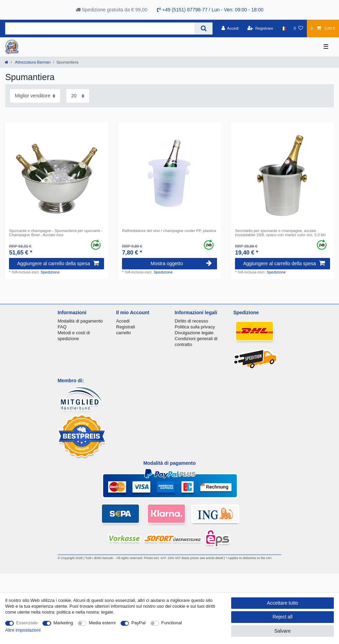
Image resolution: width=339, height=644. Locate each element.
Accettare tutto (282, 603)
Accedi (123, 321)
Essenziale (27, 623)
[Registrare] (260, 28)
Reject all (283, 617)
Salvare (282, 631)
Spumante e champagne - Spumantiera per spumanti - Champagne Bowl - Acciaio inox (56, 233)
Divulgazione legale (194, 333)
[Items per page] (78, 96)
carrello (123, 333)
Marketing (63, 623)
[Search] (203, 28)
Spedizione (50, 272)
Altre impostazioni (23, 630)
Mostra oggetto (181, 263)
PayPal (138, 623)
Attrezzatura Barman (32, 62)
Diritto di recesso (191, 321)
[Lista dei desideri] (298, 28)
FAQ (62, 327)
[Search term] (100, 28)
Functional (172, 623)
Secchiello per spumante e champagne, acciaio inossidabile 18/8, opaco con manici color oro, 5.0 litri (280, 233)
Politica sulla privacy (195, 327)
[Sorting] (35, 96)
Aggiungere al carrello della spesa (58, 263)
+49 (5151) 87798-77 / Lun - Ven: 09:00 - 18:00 (210, 10)
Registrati (126, 327)
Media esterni (102, 623)
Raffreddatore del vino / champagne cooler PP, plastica (169, 231)
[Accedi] (230, 28)
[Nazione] (284, 28)
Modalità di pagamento (80, 321)
